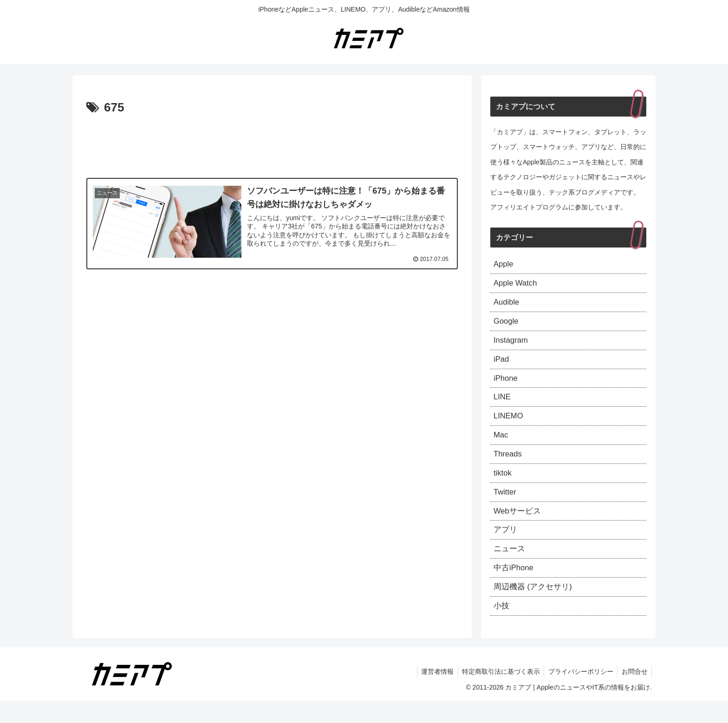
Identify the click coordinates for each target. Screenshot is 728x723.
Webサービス (519, 527)
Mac (501, 446)
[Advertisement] (272, 144)
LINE (503, 406)
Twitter (506, 507)
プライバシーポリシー (578, 694)
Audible (507, 305)
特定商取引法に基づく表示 (497, 694)
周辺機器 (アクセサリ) (535, 607)
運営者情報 (432, 694)
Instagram (512, 345)
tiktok (503, 487)
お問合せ (634, 694)
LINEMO (510, 426)
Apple (504, 265)
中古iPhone (515, 587)
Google (507, 326)
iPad (502, 365)
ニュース (510, 567)
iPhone (507, 386)
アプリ (506, 547)
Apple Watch (517, 285)
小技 (502, 627)
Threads (509, 466)
